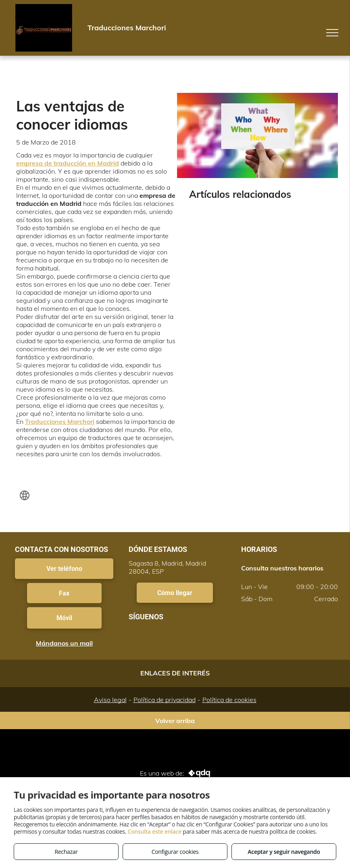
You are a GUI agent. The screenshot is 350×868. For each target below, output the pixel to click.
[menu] (332, 33)
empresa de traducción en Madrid (68, 163)
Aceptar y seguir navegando (284, 852)
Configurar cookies (175, 852)
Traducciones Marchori (60, 421)
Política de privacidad (165, 700)
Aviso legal (110, 700)
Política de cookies (229, 700)
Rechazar (66, 852)
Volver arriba (175, 721)
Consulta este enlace (155, 831)
